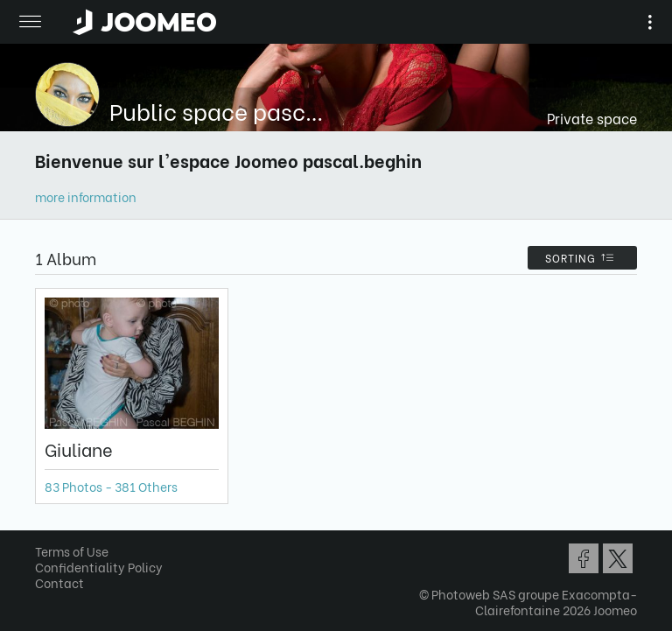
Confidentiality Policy (99, 567)
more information (86, 196)
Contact (59, 582)
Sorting (582, 258)
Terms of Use (72, 551)
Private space (592, 118)
